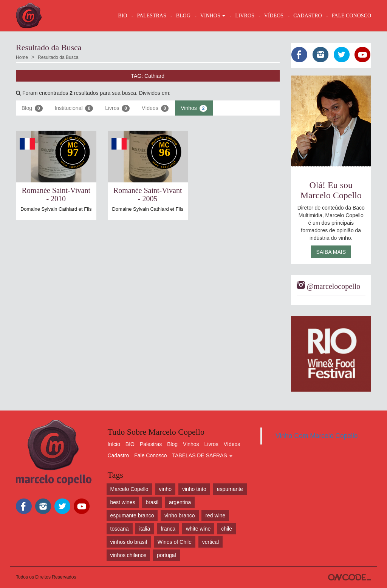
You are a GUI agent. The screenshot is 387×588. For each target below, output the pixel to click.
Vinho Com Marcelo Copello (317, 436)
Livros (117, 108)
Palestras (151, 16)
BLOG (183, 16)
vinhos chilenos (128, 555)
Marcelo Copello (129, 489)
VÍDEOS (274, 16)
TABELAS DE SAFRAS (202, 455)
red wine (215, 515)
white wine (198, 529)
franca (168, 529)
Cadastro (118, 455)
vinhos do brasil (129, 542)
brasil (152, 502)
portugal (166, 555)
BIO (122, 16)
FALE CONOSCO (351, 16)
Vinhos (194, 108)
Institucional (74, 108)
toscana (120, 529)
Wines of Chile (175, 542)
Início (114, 444)
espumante (230, 489)
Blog (32, 108)
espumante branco (132, 515)
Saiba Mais (331, 252)
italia (145, 529)
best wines (123, 502)
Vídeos (155, 108)
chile (227, 529)
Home (22, 57)
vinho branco (180, 515)
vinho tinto (194, 489)
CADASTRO (307, 16)
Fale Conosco (150, 455)
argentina (180, 502)
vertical (211, 542)
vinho (165, 489)
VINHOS (213, 16)
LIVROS (245, 16)
